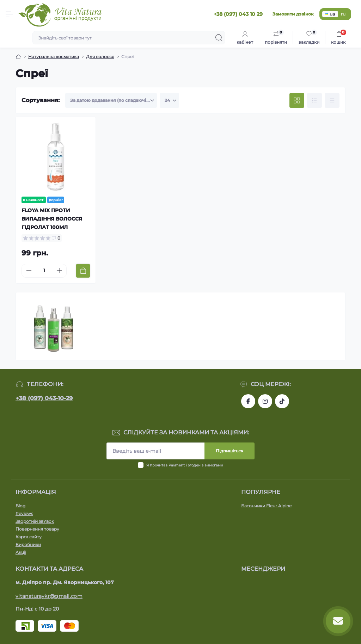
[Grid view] (297, 100)
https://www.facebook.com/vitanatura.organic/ (248, 401)
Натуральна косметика (54, 57)
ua (330, 14)
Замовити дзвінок (293, 14)
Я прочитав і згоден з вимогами (185, 465)
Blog (20, 506)
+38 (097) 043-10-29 (44, 398)
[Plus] (59, 271)
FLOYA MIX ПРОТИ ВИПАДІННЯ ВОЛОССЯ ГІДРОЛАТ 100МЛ (52, 219)
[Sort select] (111, 100)
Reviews (24, 513)
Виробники (28, 544)
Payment (177, 465)
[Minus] (29, 271)
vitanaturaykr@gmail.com (49, 596)
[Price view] (332, 100)
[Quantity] (44, 271)
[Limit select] (169, 100)
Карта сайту (29, 537)
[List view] (314, 100)
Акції (21, 552)
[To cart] (83, 271)
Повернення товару (37, 529)
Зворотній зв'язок (35, 521)
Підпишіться (230, 451)
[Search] (219, 38)
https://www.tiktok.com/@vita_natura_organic (282, 401)
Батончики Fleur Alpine (266, 506)
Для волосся (100, 57)
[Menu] (9, 14)
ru (343, 14)
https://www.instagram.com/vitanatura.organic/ (265, 401)
